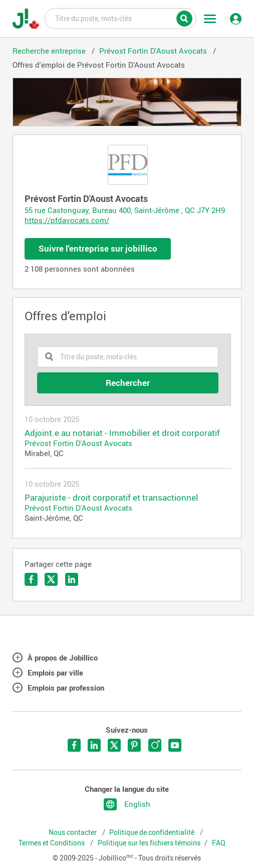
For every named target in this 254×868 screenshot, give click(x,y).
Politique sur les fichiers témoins (149, 843)
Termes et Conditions (52, 843)
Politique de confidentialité (153, 832)
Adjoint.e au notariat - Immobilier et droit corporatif (122, 433)
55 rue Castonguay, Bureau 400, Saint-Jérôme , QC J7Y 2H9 (125, 210)
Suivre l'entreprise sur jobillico (98, 248)
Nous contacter (73, 832)
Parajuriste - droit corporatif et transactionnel (111, 498)
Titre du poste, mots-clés (120, 18)
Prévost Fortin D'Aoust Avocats (78, 443)
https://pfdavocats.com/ (67, 220)
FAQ (219, 843)
